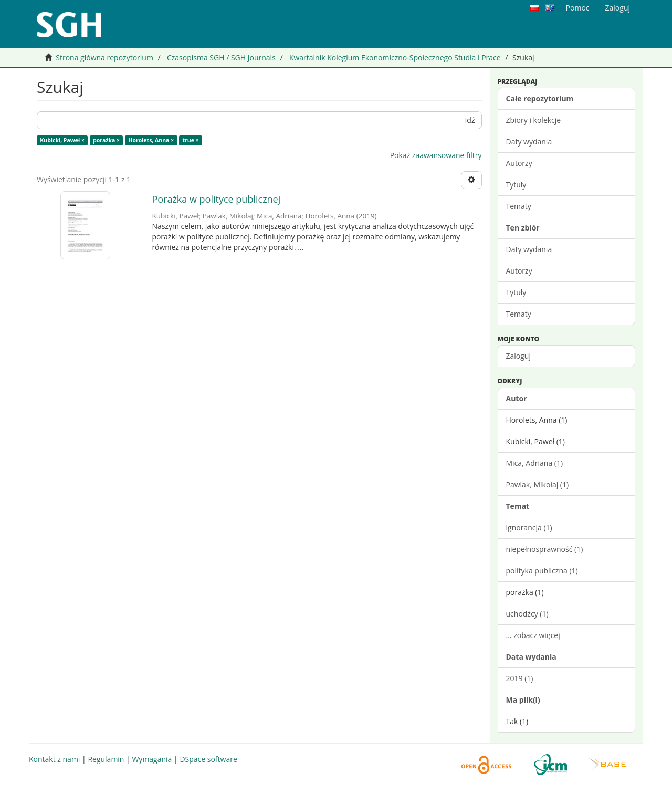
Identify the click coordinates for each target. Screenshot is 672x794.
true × (190, 140)
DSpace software (208, 759)
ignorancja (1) (529, 527)
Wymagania (152, 759)
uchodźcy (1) (527, 614)
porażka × (106, 140)
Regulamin (106, 759)
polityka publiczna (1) (542, 571)
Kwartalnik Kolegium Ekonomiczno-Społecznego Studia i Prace (395, 58)
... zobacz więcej (533, 635)
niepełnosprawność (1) (545, 549)
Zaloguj (518, 356)
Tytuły (516, 185)
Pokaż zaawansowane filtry (436, 155)
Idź (470, 120)
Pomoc (578, 8)
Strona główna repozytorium (104, 58)
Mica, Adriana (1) (535, 463)
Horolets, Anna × (151, 140)
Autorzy (519, 163)
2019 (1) (520, 678)
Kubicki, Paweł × (62, 140)
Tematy (519, 206)
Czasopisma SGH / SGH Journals (221, 58)
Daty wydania (529, 142)
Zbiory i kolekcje (534, 120)
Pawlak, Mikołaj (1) (538, 484)
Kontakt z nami (54, 759)
